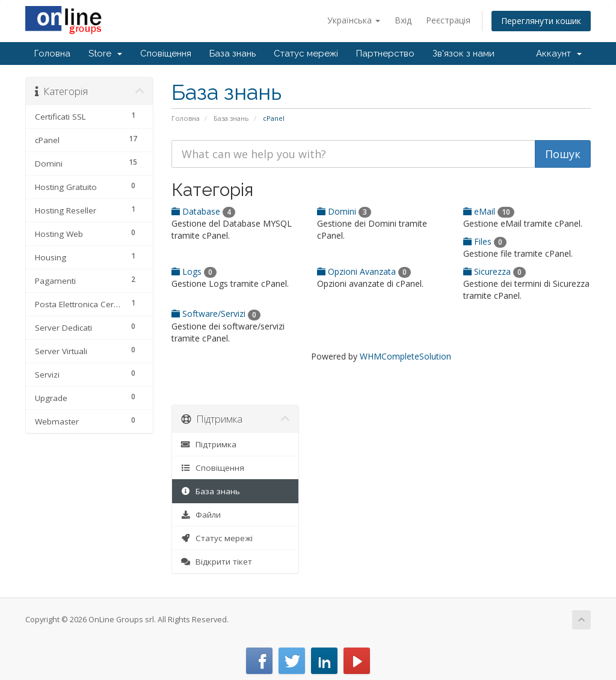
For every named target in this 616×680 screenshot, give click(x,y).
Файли (201, 515)
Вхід (403, 20)
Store (105, 54)
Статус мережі (306, 54)
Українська (354, 20)
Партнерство (385, 54)
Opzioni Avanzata (364, 271)
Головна (52, 54)
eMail (489, 211)
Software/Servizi (216, 314)
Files (485, 241)
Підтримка (209, 444)
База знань (233, 54)
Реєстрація (448, 20)
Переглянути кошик (541, 21)
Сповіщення (166, 54)
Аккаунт (559, 54)
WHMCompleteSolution (405, 356)
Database (203, 211)
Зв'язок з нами (464, 54)
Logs (194, 271)
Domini (344, 211)
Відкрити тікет (217, 562)
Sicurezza (494, 271)
